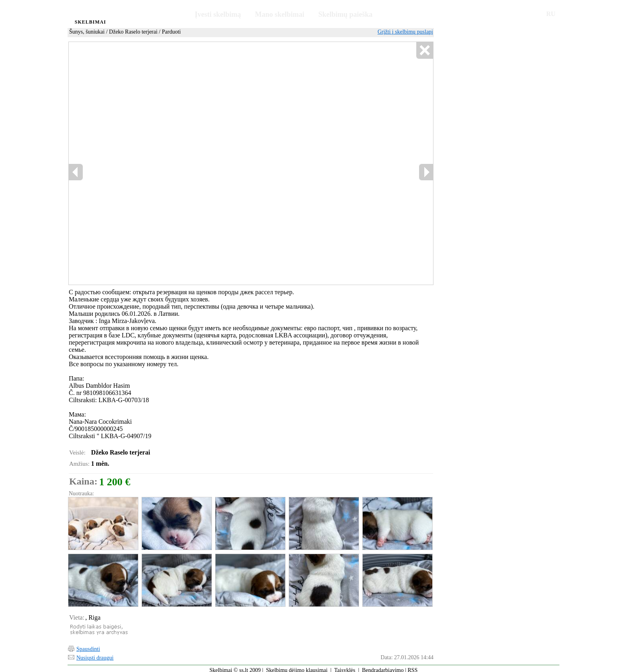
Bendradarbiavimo (383, 667)
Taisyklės (345, 667)
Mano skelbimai (280, 14)
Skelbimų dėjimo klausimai (297, 667)
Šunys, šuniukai (87, 32)
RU (551, 14)
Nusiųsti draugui (95, 654)
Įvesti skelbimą (218, 14)
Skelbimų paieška (345, 14)
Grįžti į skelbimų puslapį (405, 32)
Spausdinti (88, 645)
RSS (412, 667)
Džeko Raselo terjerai (133, 32)
